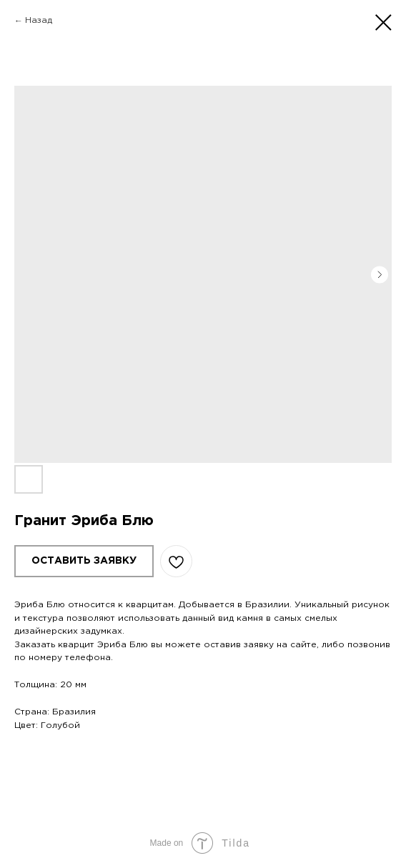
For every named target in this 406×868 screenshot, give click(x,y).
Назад (39, 20)
